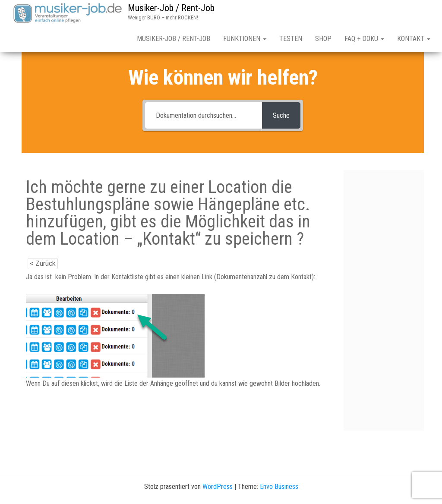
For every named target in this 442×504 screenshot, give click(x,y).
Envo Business (279, 487)
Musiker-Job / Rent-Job (171, 8)
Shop (323, 39)
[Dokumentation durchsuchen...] (204, 115)
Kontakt (414, 39)
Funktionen (245, 39)
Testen (291, 39)
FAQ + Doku (364, 39)
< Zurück (43, 263)
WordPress (218, 487)
